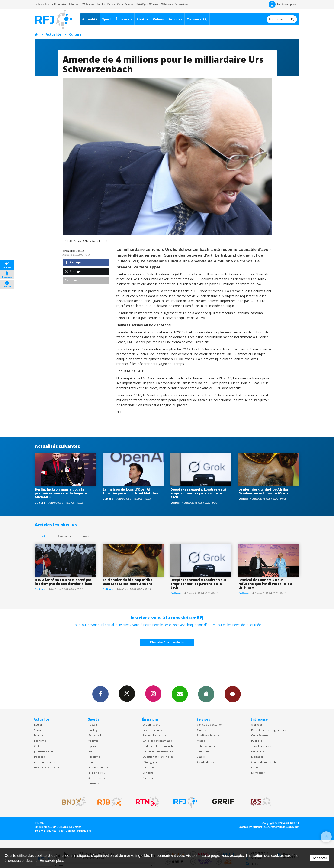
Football (93, 725)
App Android (233, 694)
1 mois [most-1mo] (85, 536)
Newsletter (258, 773)
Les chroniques (152, 730)
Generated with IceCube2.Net (282, 827)
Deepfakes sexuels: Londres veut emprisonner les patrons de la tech (198, 493)
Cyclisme (94, 746)
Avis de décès (205, 762)
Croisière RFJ (197, 19)
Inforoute (75, 4)
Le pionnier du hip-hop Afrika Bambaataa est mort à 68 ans (263, 491)
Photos (143, 19)
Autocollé (149, 767)
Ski (90, 751)
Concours (149, 778)
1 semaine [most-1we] (64, 536)
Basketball (95, 735)
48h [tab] (44, 536)
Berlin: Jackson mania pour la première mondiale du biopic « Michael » (61, 493)
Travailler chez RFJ (262, 746)
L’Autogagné (150, 762)
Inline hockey (97, 773)
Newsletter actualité (47, 767)
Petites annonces (208, 746)
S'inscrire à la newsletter (167, 642)
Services (175, 19)
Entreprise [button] (59, 4)
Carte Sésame (126, 4)
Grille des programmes (157, 741)
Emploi (101, 4)
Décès (111, 4)
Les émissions (151, 725)
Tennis (92, 762)
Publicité (257, 741)
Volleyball (94, 741)
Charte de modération (265, 762)
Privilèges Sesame (208, 735)
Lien (71, 280)
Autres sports (97, 778)
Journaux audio (43, 751)
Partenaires (258, 751)
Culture (75, 34)
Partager (74, 262)
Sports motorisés (99, 767)
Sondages (149, 773)
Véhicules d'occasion (210, 725)
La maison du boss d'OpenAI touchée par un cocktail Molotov (130, 491)
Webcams (88, 4)
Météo (201, 741)
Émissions (124, 19)
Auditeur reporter (45, 762)
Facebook (100, 694)
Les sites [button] (42, 4)
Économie (40, 741)
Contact (256, 767)
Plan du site (84, 831)
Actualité (90, 19)
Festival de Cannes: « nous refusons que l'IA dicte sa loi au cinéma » (265, 584)
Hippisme (94, 757)
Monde (39, 735)
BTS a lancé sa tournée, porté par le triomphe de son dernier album (64, 582)
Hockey (93, 730)
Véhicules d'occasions (175, 4)
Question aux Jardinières (158, 757)
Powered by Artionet (250, 827)
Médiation (257, 757)
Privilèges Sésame (148, 4)
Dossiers (39, 757)
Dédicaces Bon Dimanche (159, 746)
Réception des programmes (269, 730)
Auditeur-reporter (283, 4)
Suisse (38, 730)
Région (38, 725)
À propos (257, 725)
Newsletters (180, 694)
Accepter (320, 858)
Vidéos (158, 19)
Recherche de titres (155, 735)
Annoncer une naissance (158, 751)
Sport (107, 19)
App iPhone (206, 694)
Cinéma (202, 730)
